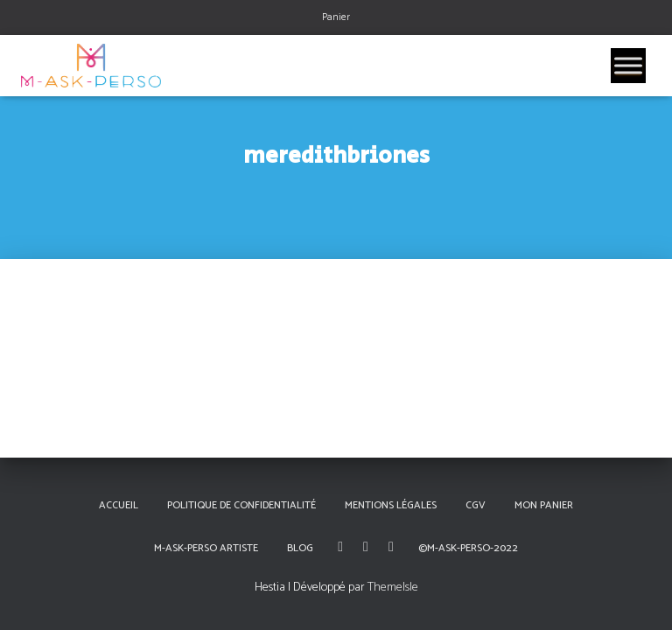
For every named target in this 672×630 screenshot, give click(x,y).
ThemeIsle (393, 588)
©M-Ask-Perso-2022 (468, 548)
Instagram (366, 547)
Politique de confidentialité (241, 505)
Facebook (340, 547)
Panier (336, 17)
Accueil (119, 505)
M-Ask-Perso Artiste (206, 548)
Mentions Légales (391, 505)
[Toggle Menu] (628, 65)
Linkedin (391, 547)
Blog (300, 548)
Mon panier (544, 505)
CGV (476, 505)
